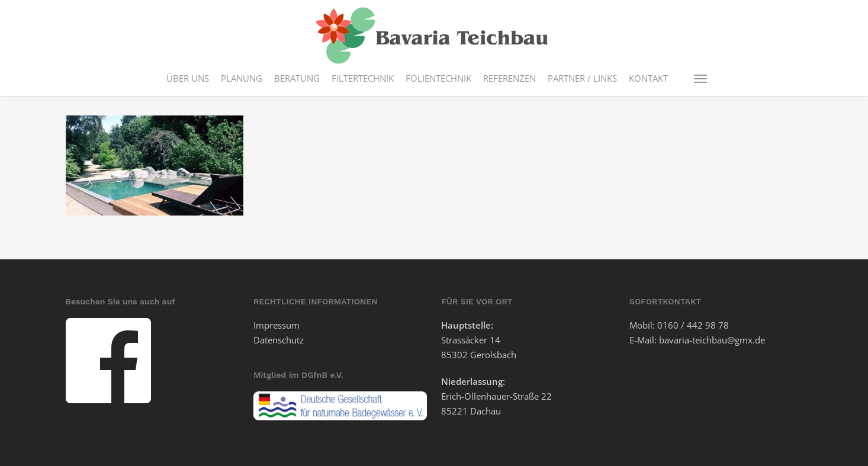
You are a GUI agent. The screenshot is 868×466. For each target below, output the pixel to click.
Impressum (277, 325)
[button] (701, 78)
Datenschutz (279, 340)
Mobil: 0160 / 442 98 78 (679, 325)
